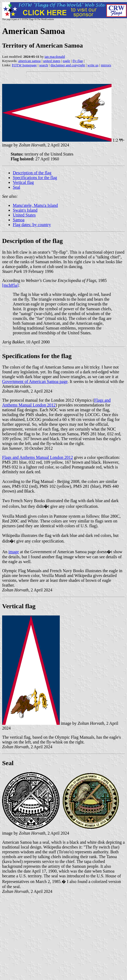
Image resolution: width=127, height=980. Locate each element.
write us (93, 65)
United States (24, 215)
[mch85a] (10, 285)
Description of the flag (32, 173)
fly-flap (78, 61)
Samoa (19, 220)
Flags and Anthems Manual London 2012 (37, 457)
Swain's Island (25, 210)
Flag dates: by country (32, 225)
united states (52, 61)
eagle (66, 61)
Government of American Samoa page (35, 381)
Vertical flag (23, 182)
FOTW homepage (24, 65)
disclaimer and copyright (68, 65)
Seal (17, 187)
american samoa (29, 61)
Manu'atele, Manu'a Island (35, 205)
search (44, 65)
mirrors (106, 65)
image (14, 552)
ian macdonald (55, 57)
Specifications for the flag (35, 178)
